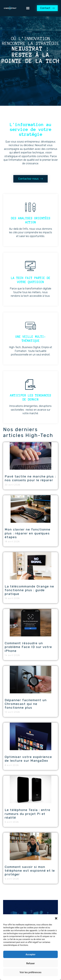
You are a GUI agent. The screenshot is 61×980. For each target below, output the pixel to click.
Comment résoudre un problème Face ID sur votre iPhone (28, 647)
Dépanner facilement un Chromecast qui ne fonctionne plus (26, 704)
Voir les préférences (31, 972)
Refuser (30, 963)
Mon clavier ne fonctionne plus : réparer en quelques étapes (28, 533)
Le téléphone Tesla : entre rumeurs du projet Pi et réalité (28, 814)
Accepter (30, 954)
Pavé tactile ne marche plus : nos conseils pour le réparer (30, 478)
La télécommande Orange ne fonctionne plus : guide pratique (29, 590)
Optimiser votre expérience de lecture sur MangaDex (28, 759)
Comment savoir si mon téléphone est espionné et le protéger (30, 871)
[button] (56, 918)
